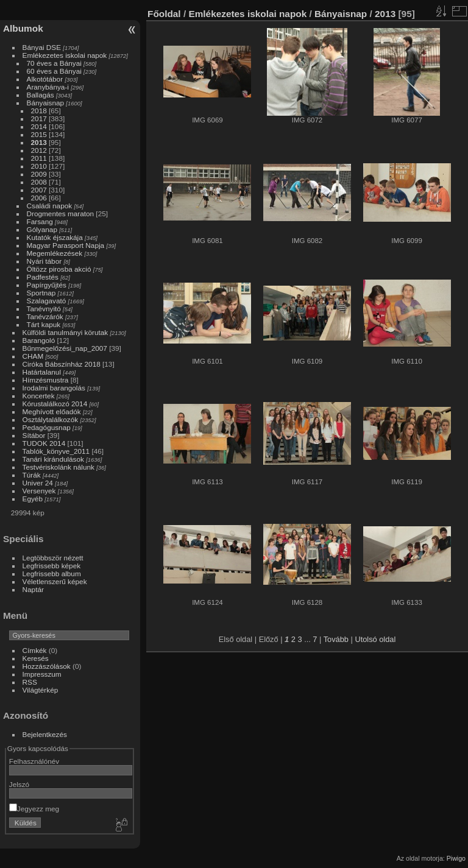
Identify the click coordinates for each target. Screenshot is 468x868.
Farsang (40, 221)
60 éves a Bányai (54, 71)
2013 (39, 142)
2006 (39, 198)
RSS (30, 682)
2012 (39, 150)
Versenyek (39, 491)
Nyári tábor (44, 261)
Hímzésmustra (46, 380)
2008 (39, 182)
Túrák (32, 475)
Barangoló (39, 340)
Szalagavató (47, 301)
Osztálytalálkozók (51, 419)
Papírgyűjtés (47, 285)
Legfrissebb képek (52, 566)
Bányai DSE (42, 47)
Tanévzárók (45, 316)
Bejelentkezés (45, 734)
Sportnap (41, 293)
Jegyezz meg (34, 809)
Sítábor (34, 435)
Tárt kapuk (44, 324)
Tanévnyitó (44, 309)
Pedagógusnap (47, 427)
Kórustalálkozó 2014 (55, 404)
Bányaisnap (46, 103)
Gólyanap (42, 229)
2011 (39, 158)
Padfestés (43, 277)
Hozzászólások (47, 666)
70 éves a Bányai (54, 63)
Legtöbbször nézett (53, 558)
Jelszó (19, 784)
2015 (39, 134)
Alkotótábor (45, 79)
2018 (39, 111)
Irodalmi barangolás (54, 388)
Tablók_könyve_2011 (56, 451)
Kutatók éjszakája (55, 237)
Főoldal (164, 14)
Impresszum (42, 674)
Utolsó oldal (375, 639)
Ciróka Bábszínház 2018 (62, 364)
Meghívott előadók (52, 411)
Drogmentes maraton (61, 213)
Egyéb (33, 499)
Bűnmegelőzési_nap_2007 (65, 348)
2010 (39, 166)
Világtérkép (41, 690)
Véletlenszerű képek (55, 581)
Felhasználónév (34, 761)
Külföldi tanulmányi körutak (66, 332)
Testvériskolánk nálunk (58, 467)
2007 (39, 190)
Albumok (23, 28)
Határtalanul (42, 372)
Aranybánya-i (48, 87)
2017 (39, 118)
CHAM (33, 356)
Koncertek (39, 396)
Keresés (36, 658)
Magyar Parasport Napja (66, 245)
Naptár (33, 589)
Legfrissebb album (52, 573)
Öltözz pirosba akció (59, 269)
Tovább (336, 639)
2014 (39, 126)
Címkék (35, 650)
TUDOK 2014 (44, 443)
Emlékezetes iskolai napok (65, 55)
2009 (39, 174)
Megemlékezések (55, 253)
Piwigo (456, 858)
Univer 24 (38, 483)
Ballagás (41, 95)
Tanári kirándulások (53, 459)
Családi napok (50, 206)
